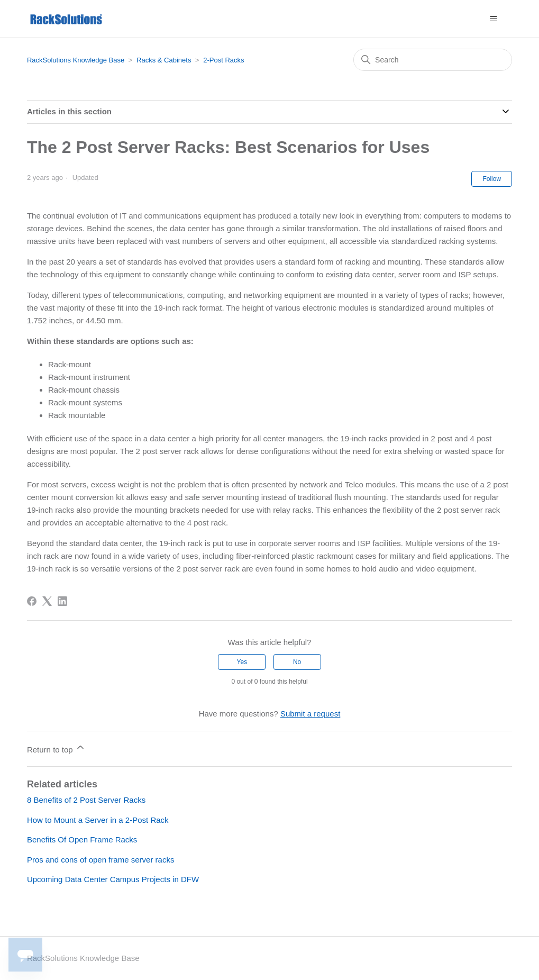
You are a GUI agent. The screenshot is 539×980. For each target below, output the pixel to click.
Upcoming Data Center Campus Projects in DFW (113, 879)
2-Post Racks (223, 60)
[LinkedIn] (62, 601)
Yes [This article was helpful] (242, 662)
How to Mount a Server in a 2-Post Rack (98, 820)
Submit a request (310, 714)
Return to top (56, 748)
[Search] (433, 60)
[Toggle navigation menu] (493, 19)
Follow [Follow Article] (492, 179)
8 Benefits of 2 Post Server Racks (86, 800)
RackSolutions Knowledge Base (76, 60)
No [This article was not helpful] (297, 662)
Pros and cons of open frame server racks (101, 860)
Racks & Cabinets (164, 60)
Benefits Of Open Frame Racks (82, 840)
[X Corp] (47, 601)
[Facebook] (32, 601)
